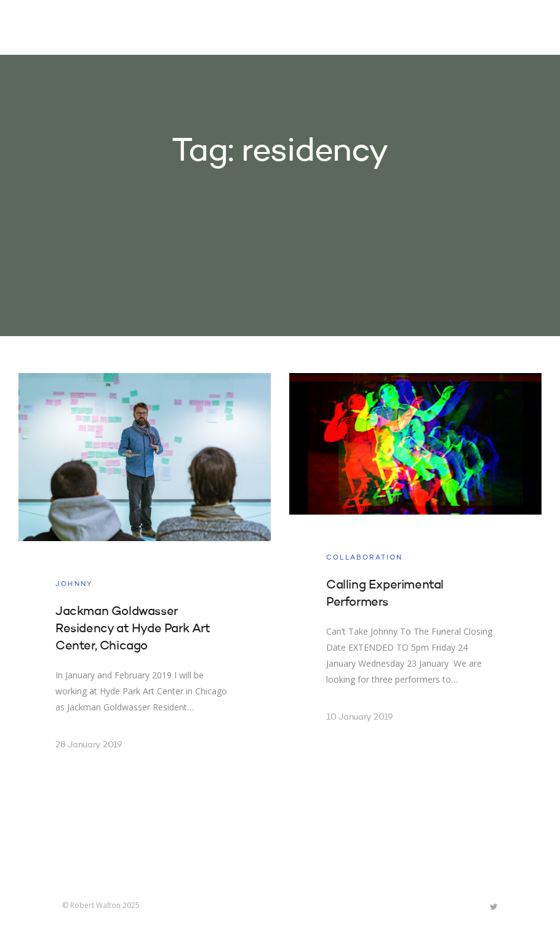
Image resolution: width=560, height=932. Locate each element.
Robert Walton (91, 28)
